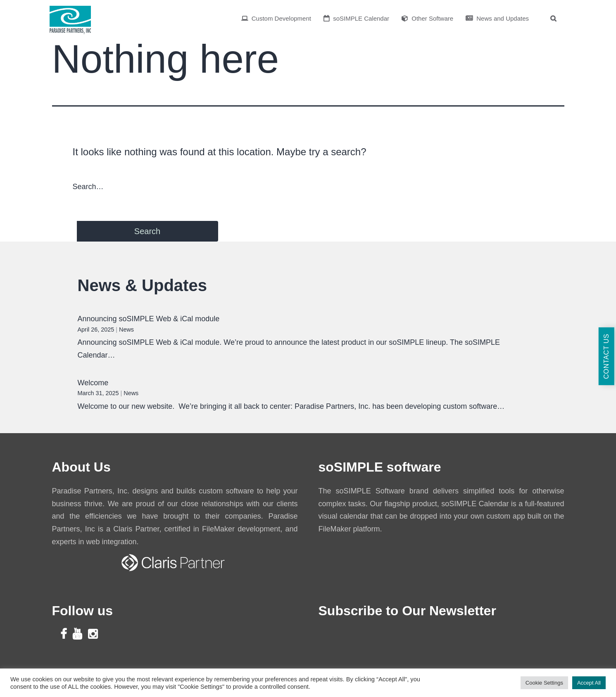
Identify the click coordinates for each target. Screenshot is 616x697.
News (126, 330)
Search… (88, 187)
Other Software (427, 18)
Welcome (93, 383)
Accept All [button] (589, 683)
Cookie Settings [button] (544, 683)
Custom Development (276, 18)
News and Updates (497, 18)
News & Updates (142, 285)
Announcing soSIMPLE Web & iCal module (149, 319)
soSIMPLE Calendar (356, 18)
